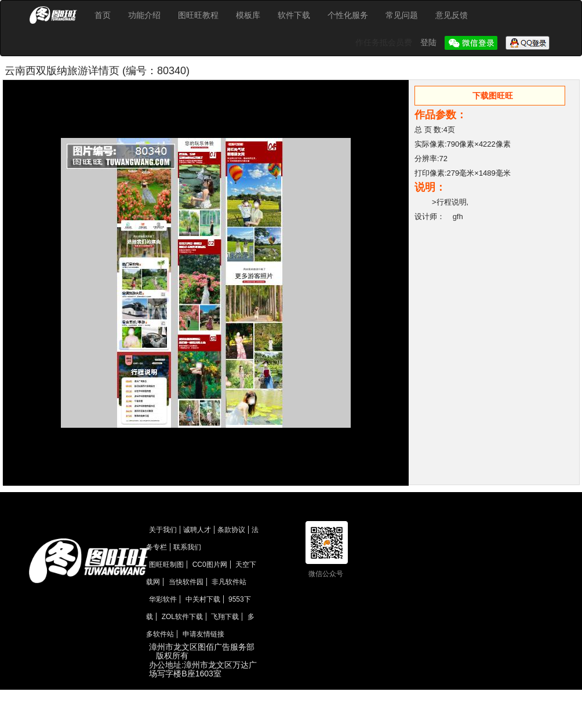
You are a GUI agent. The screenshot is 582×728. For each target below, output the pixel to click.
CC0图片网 (210, 565)
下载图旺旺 (493, 96)
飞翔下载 (225, 617)
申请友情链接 (203, 634)
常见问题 (402, 15)
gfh (458, 216)
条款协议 (231, 530)
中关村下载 (203, 599)
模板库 (248, 15)
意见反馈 (452, 15)
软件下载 (294, 15)
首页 (103, 15)
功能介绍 (144, 15)
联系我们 (187, 547)
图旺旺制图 (166, 565)
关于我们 (163, 530)
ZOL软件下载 (182, 617)
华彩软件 (163, 599)
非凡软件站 (229, 582)
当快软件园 (186, 582)
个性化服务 (348, 15)
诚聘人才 (197, 530)
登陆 (430, 42)
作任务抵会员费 (385, 42)
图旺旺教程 (198, 15)
